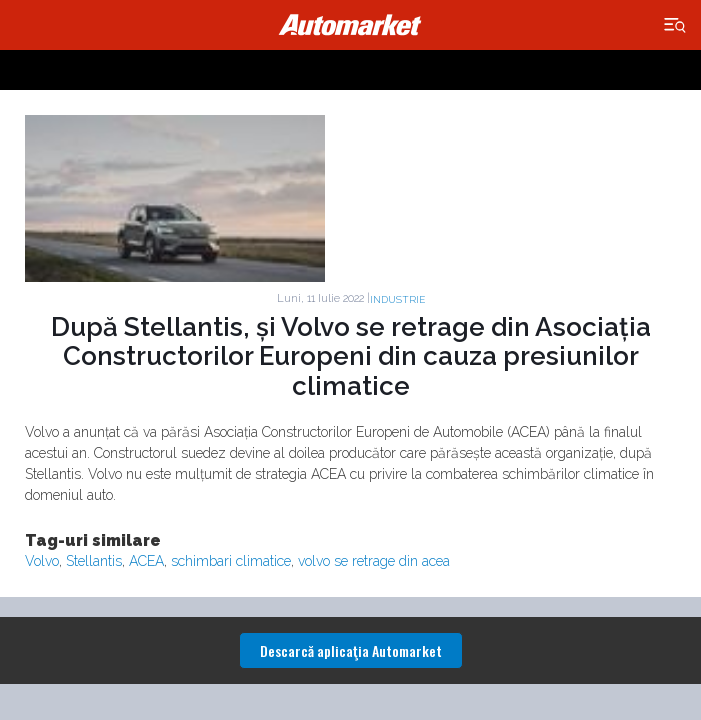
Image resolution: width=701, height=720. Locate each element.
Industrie (397, 299)
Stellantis (94, 561)
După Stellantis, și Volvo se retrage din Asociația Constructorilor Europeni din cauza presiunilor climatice (351, 357)
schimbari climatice (231, 561)
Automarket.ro (351, 25)
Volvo (42, 561)
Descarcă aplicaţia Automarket (351, 650)
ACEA (146, 561)
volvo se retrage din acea (374, 561)
